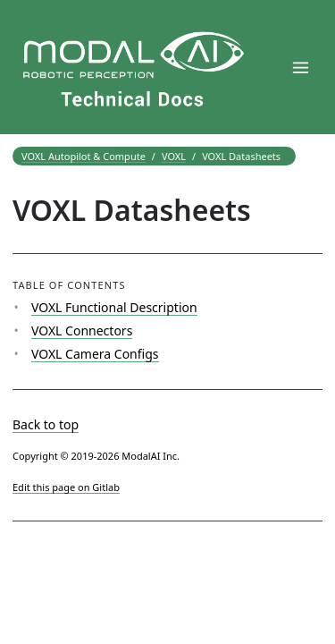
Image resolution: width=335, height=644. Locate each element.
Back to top (46, 424)
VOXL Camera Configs (95, 354)
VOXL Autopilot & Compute (84, 156)
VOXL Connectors (82, 330)
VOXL (174, 156)
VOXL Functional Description (114, 307)
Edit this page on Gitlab (66, 487)
